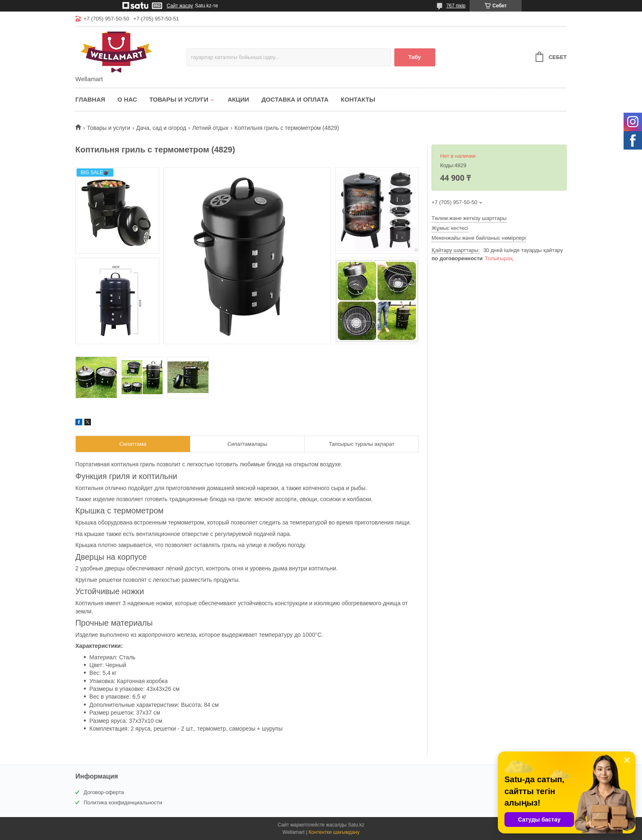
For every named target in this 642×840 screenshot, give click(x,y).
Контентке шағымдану (334, 832)
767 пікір (456, 6)
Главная (90, 99)
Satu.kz (356, 825)
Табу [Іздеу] (415, 57)
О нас (127, 99)
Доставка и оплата (295, 99)
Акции (238, 99)
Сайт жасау (180, 6)
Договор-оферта (104, 792)
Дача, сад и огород (161, 128)
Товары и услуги (179, 99)
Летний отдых (210, 128)
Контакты (358, 99)
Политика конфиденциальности (123, 803)
